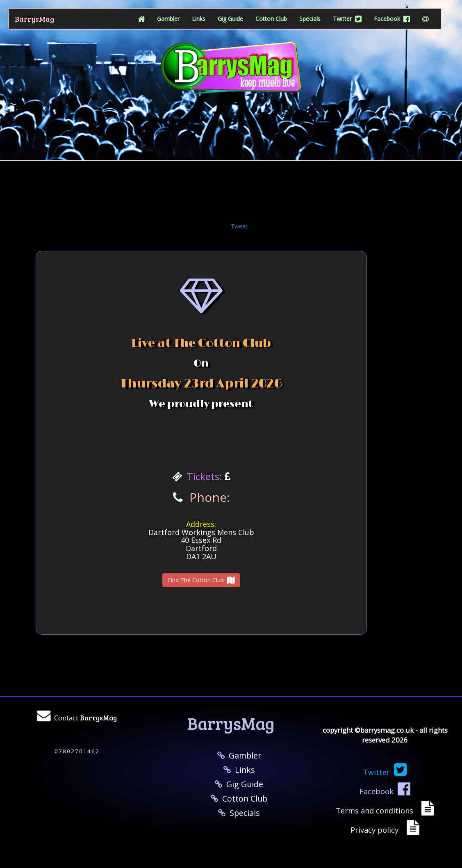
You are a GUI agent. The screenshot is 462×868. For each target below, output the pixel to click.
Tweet (239, 226)
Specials (310, 19)
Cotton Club (271, 19)
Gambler (168, 19)
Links (199, 19)
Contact (85, 718)
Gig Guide (230, 19)
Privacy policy (377, 830)
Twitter (347, 19)
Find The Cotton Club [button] (201, 580)
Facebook (392, 19)
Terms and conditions (377, 811)
